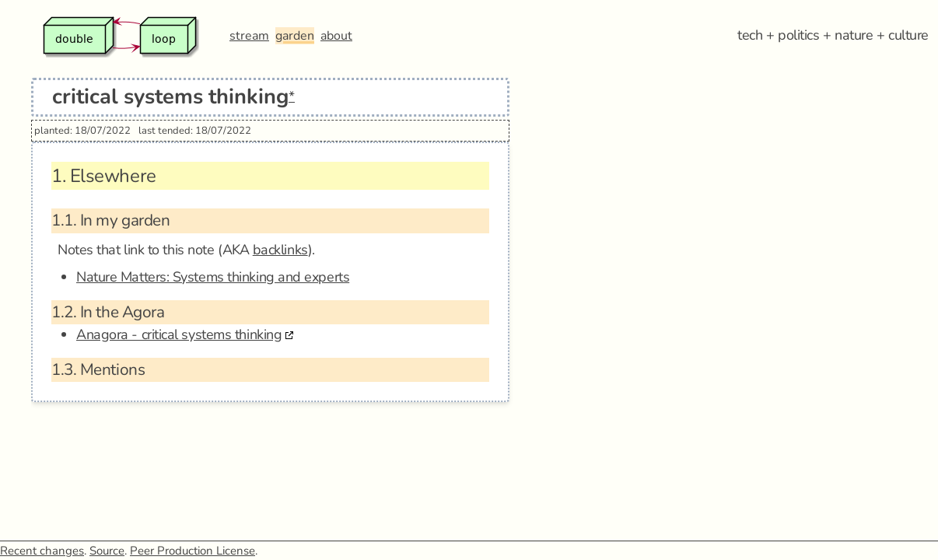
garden (295, 36)
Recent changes (42, 551)
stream (249, 36)
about (336, 36)
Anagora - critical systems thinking (179, 334)
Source (107, 551)
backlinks (280, 250)
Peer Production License (192, 551)
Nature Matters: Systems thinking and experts (213, 277)
